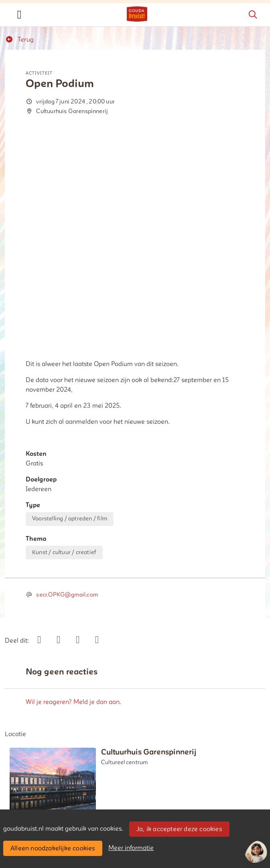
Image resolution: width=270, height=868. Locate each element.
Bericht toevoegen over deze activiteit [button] (67, 710)
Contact (20, 796)
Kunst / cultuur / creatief (64, 343)
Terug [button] (19, 40)
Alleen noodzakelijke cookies (53, 848)
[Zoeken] (253, 15)
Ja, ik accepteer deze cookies (179, 829)
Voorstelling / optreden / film (70, 310)
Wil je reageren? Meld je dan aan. (73, 493)
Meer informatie (131, 848)
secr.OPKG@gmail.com (67, 386)
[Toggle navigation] (19, 15)
